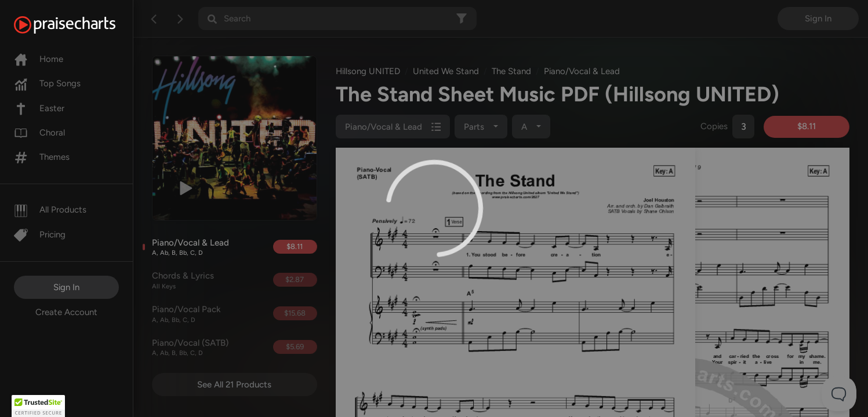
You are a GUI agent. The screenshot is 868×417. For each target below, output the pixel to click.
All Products (50, 210)
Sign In (66, 287)
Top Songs (47, 83)
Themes (42, 157)
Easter (39, 108)
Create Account (66, 312)
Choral (39, 133)
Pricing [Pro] (40, 235)
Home (39, 59)
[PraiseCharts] (79, 25)
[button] (38, 406)
